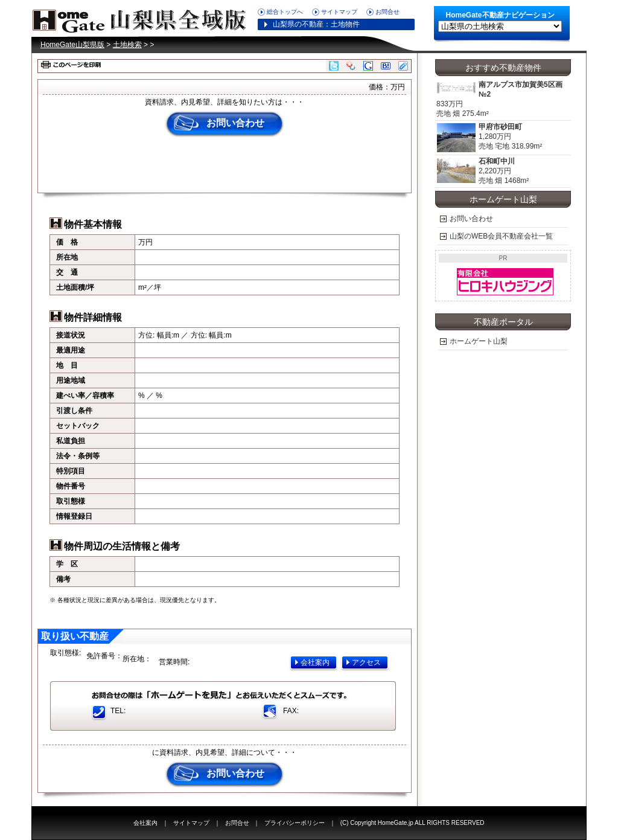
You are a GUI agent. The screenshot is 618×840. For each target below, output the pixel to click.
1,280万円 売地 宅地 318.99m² (489, 138)
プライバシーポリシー (295, 823)
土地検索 (127, 45)
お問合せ (387, 12)
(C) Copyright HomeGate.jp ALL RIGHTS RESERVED (413, 823)
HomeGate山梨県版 (143, 18)
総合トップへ (285, 12)
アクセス (366, 662)
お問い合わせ (235, 123)
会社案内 (315, 662)
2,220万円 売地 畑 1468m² (483, 172)
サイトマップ (339, 12)
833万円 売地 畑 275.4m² (503, 100)
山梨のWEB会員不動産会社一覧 (501, 236)
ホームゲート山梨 (479, 341)
